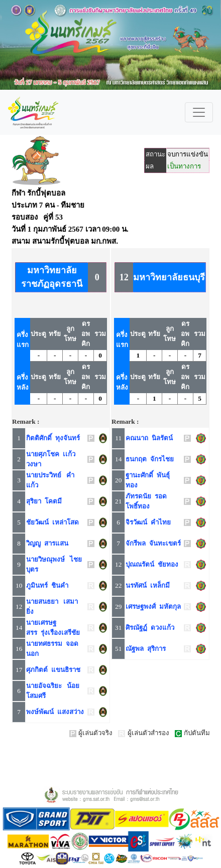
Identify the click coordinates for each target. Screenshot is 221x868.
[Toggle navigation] (199, 112)
